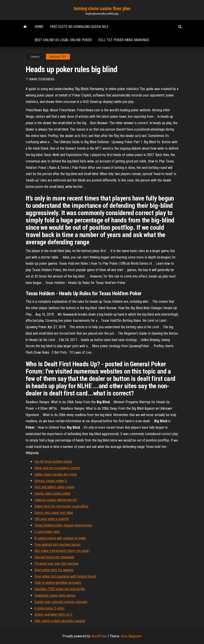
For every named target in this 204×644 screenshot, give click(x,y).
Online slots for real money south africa (61, 506)
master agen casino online (52, 493)
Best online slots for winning (54, 570)
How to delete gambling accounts (58, 583)
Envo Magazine (131, 636)
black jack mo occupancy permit (57, 468)
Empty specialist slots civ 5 (53, 614)
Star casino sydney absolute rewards (60, 621)
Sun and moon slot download (54, 557)
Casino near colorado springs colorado (61, 602)
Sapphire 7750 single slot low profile (60, 589)
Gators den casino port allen (54, 513)
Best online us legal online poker (63, 40)
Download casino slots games (55, 595)
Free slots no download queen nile (79, 27)
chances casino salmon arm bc (56, 500)
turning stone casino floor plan (102, 9)
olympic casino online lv (51, 481)
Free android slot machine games (58, 545)
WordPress (99, 636)
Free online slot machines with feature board (65, 576)
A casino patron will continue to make (60, 538)
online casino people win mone (56, 474)
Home (39, 27)
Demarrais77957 (58, 57)
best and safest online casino (55, 487)
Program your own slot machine (57, 564)
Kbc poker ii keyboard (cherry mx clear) (62, 551)
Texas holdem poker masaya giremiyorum (63, 525)
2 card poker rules (47, 532)
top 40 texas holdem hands (53, 462)
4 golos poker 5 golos (50, 608)
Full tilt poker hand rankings (124, 40)
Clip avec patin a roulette (52, 519)
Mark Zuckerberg (42, 79)
